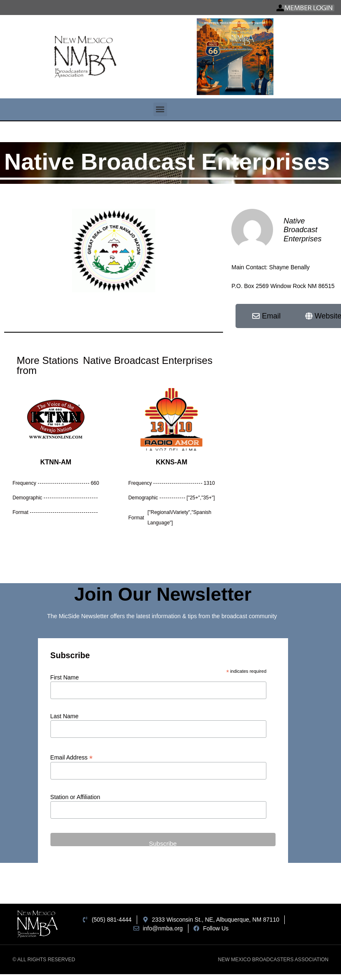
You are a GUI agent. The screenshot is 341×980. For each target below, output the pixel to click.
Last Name (65, 716)
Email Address (72, 757)
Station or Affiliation (75, 797)
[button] (160, 109)
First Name (65, 677)
